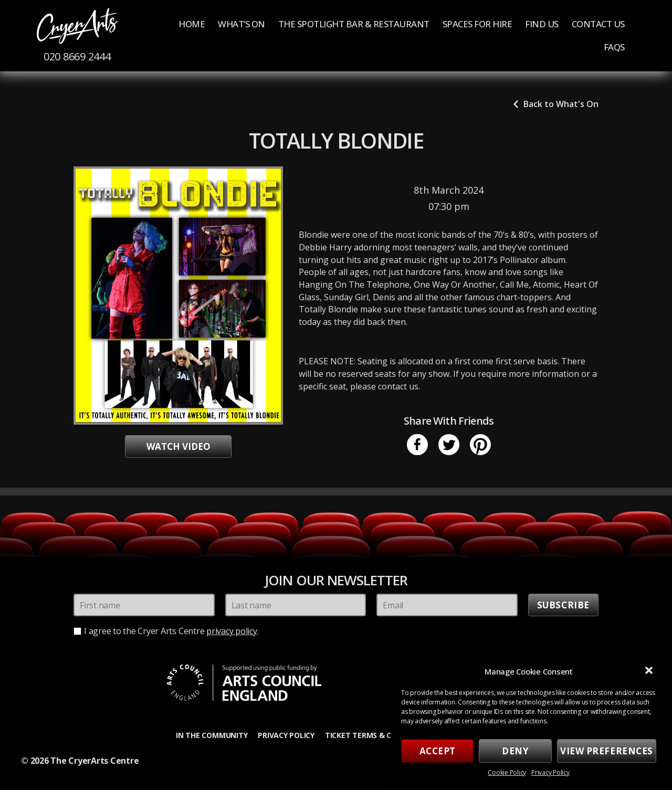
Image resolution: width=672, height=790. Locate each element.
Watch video (178, 447)
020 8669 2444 (78, 57)
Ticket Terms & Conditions (379, 735)
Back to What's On (561, 104)
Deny (515, 751)
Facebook (417, 445)
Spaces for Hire (477, 24)
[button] (650, 671)
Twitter (449, 445)
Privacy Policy (550, 772)
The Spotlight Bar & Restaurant (354, 24)
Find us (542, 24)
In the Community (212, 735)
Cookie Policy (507, 772)
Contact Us (598, 24)
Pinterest (480, 445)
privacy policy (232, 631)
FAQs (614, 48)
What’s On (241, 24)
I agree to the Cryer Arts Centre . (171, 631)
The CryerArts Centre (94, 761)
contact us (398, 387)
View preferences (607, 751)
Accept (438, 751)
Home (192, 24)
